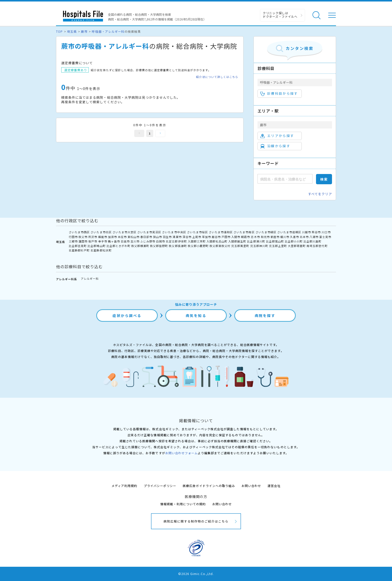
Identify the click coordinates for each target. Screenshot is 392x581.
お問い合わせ (251, 486)
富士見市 (325, 237)
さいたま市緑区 (266, 232)
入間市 (236, 237)
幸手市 (103, 241)
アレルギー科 (90, 278)
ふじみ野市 (148, 241)
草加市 (206, 237)
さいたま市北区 (101, 232)
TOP (59, 31)
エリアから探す (277, 136)
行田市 (73, 237)
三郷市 (73, 241)
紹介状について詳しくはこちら (217, 77)
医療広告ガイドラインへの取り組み (209, 486)
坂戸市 (93, 241)
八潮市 (314, 237)
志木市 (255, 237)
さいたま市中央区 (174, 232)
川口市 (326, 232)
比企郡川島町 (312, 241)
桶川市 (285, 237)
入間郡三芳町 (197, 241)
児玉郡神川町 (259, 246)
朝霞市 (245, 237)
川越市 (306, 232)
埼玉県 (72, 31)
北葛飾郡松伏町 (101, 250)
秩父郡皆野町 (159, 246)
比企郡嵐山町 (275, 241)
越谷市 (216, 237)
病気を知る (196, 315)
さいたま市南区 (244, 232)
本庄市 (122, 237)
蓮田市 (83, 241)
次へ (160, 133)
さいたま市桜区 (197, 232)
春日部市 (146, 237)
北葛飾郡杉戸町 (79, 250)
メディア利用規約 (124, 486)
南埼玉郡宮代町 (317, 246)
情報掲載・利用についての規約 (183, 504)
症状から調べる (127, 315)
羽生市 (167, 237)
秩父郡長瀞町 (178, 246)
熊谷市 (316, 232)
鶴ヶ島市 (114, 241)
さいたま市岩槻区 (289, 232)
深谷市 (187, 237)
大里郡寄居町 (297, 246)
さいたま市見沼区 (149, 232)
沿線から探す (275, 146)
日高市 (125, 241)
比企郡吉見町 (78, 246)
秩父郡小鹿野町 (198, 246)
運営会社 (274, 486)
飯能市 (103, 237)
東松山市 (133, 237)
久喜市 (294, 237)
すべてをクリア (320, 194)
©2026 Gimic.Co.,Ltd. (196, 574)
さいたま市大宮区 (124, 232)
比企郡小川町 (294, 241)
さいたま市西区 (79, 232)
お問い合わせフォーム (181, 453)
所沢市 (93, 237)
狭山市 (157, 237)
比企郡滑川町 (256, 241)
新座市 (275, 237)
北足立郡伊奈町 (176, 241)
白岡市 (160, 241)
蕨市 (84, 31)
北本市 (304, 237)
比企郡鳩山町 (96, 246)
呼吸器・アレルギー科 (108, 31)
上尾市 (197, 237)
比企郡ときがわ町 (118, 246)
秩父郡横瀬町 (140, 246)
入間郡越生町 (237, 241)
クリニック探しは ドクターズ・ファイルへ (280, 15)
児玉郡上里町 (278, 246)
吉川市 (135, 241)
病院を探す (265, 315)
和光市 (265, 237)
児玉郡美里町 (240, 246)
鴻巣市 (177, 237)
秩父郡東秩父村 (220, 246)
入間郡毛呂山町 (217, 241)
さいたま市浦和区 (221, 232)
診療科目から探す (279, 93)
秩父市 (83, 237)
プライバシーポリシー (160, 486)
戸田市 (226, 237)
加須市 (112, 237)
